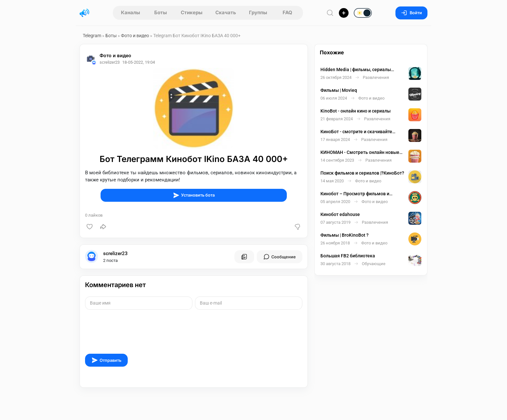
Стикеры (192, 12)
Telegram (92, 36)
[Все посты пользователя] (244, 257)
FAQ (287, 12)
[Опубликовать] (344, 13)
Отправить (106, 360)
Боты (161, 12)
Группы (258, 12)
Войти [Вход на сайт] (411, 13)
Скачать (226, 12)
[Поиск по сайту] (330, 13)
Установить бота (194, 195)
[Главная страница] (84, 13)
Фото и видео (135, 36)
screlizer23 (115, 253)
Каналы (130, 12)
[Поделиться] (103, 227)
